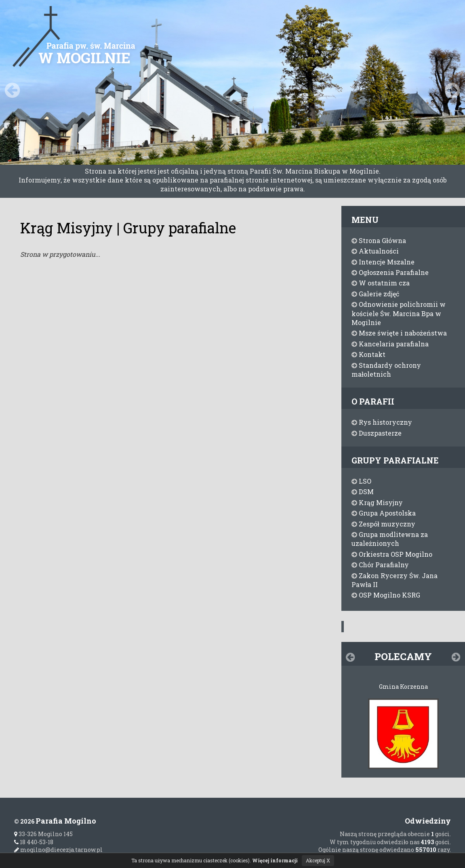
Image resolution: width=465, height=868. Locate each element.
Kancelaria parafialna (390, 344)
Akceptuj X (318, 860)
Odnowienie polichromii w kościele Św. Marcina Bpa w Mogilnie (399, 313)
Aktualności (375, 251)
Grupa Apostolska (384, 513)
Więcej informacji (275, 860)
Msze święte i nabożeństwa (399, 333)
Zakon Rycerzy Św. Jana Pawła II (395, 580)
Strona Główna (379, 240)
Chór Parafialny (380, 565)
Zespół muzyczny (383, 524)
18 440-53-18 (34, 842)
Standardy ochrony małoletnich (386, 370)
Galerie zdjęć (375, 294)
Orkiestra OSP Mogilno (392, 554)
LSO (361, 481)
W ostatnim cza (381, 283)
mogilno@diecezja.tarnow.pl (58, 850)
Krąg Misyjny (377, 502)
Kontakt (368, 354)
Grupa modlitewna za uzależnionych (390, 539)
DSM (363, 492)
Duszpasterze (377, 433)
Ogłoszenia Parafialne (390, 272)
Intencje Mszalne (383, 262)
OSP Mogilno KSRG (386, 595)
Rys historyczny (382, 422)
